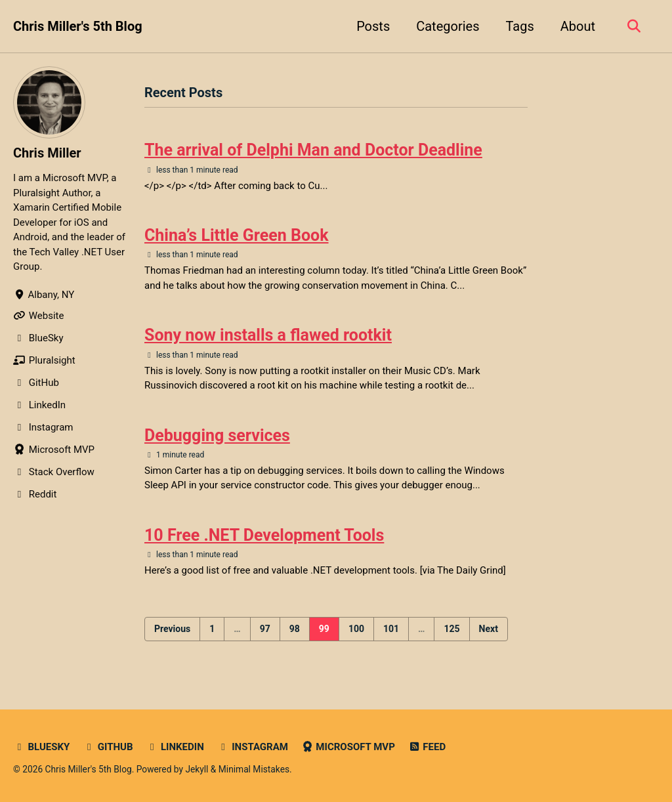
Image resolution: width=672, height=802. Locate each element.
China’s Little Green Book (237, 235)
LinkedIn (175, 747)
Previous (172, 629)
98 (295, 629)
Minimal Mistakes (254, 769)
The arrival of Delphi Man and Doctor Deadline (313, 150)
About (578, 26)
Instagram (253, 747)
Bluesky (41, 747)
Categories (448, 26)
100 (356, 629)
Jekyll (197, 769)
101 (391, 629)
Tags (519, 26)
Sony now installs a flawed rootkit (268, 335)
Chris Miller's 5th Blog (78, 26)
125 (451, 629)
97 (265, 629)
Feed (427, 747)
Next (489, 629)
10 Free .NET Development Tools (264, 535)
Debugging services (217, 435)
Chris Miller (47, 153)
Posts (373, 26)
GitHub (108, 747)
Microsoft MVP (348, 747)
